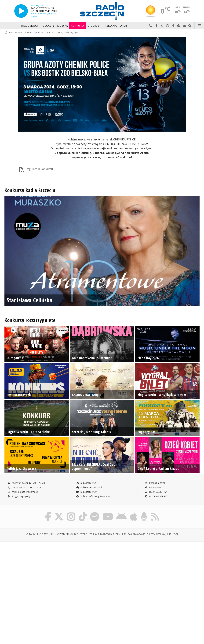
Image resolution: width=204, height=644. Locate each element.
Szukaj (190, 26)
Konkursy (78, 26)
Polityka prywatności (135, 535)
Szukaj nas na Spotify (179, 26)
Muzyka (62, 26)
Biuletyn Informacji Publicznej (93, 496)
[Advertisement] (53, 569)
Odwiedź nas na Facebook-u (156, 26)
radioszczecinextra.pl (89, 487)
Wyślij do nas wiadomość (184, 26)
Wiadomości (29, 26)
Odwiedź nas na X (162, 26)
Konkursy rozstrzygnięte (66, 32)
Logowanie (153, 487)
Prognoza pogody (19, 496)
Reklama (111, 26)
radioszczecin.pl (86, 483)
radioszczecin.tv (86, 492)
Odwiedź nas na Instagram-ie (168, 26)
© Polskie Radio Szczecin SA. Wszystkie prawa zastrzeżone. (57, 535)
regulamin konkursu (35, 170)
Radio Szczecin (14, 32)
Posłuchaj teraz (155, 483)
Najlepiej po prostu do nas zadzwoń (151, 26)
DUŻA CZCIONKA (156, 492)
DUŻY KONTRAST (156, 496)
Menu (199, 26)
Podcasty (47, 26)
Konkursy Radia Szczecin (39, 32)
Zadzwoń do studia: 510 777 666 (26, 483)
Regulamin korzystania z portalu (106, 535)
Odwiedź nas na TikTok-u (173, 26)
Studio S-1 (95, 26)
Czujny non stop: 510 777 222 (25, 487)
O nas (124, 26)
